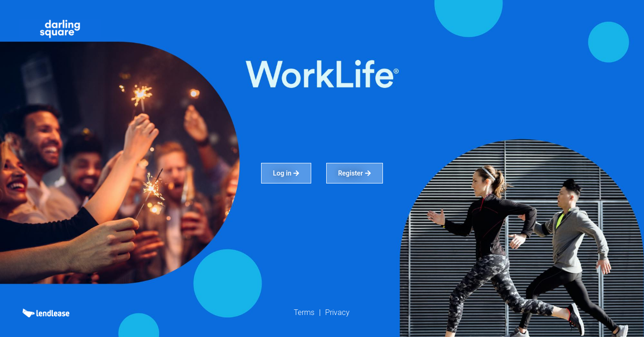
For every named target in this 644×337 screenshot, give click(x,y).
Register (355, 173)
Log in (286, 173)
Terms (304, 312)
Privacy (337, 312)
